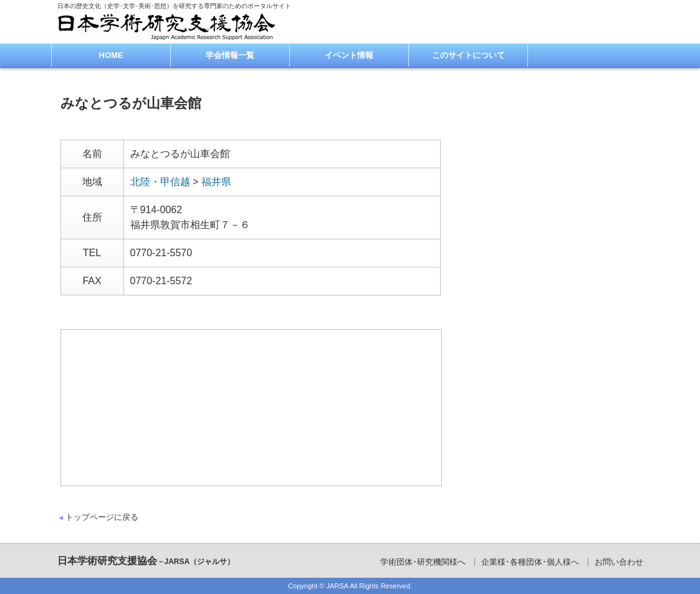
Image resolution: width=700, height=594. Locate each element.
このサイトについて (468, 55)
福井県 (216, 182)
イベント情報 (349, 55)
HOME (111, 55)
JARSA (338, 586)
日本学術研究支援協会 (146, 561)
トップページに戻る (102, 517)
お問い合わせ (619, 562)
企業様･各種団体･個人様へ (530, 562)
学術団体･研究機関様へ (423, 562)
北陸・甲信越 (160, 182)
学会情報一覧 (230, 55)
